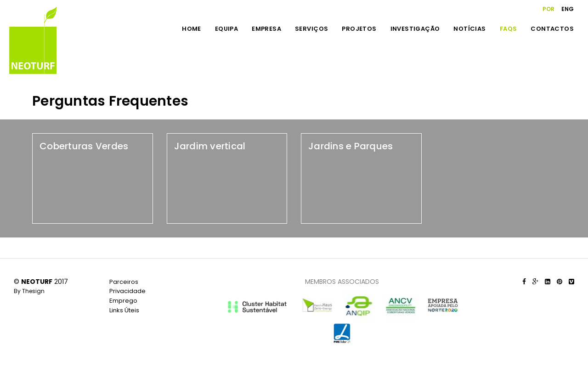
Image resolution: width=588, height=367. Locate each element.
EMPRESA (266, 29)
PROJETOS (359, 29)
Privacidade (127, 291)
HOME (192, 29)
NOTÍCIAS (469, 29)
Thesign (33, 291)
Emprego (123, 301)
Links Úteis (124, 310)
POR (548, 9)
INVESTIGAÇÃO (415, 29)
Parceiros (124, 282)
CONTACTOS (552, 29)
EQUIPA (226, 29)
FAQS (509, 29)
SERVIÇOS (311, 29)
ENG (568, 9)
